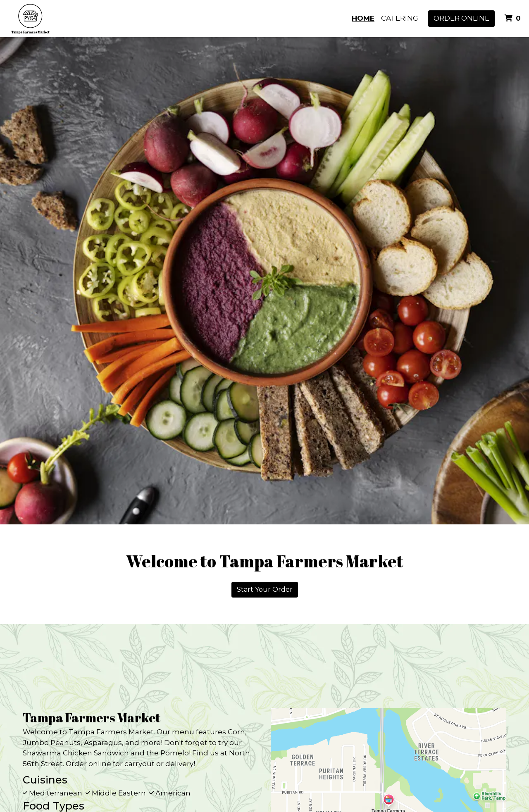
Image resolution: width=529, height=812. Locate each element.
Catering (400, 18)
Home (363, 18)
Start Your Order (265, 589)
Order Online (461, 18)
